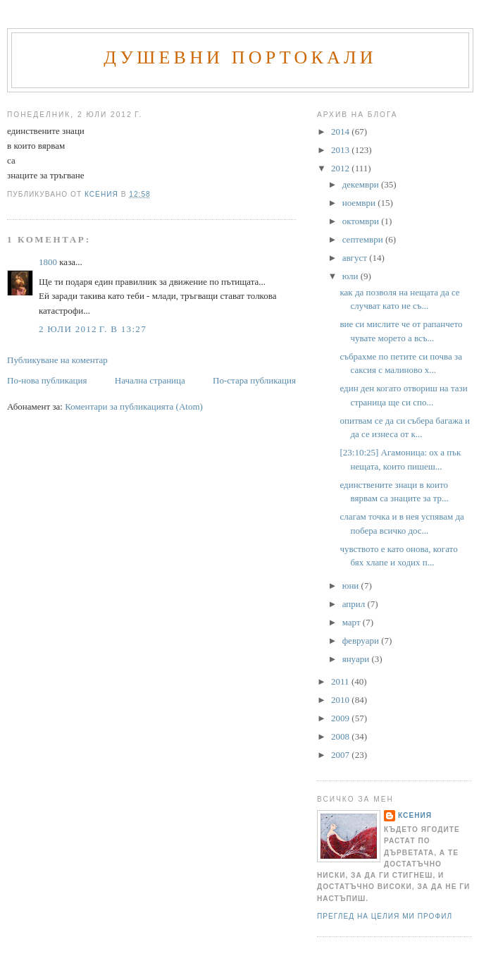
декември (362, 184)
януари (357, 659)
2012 (341, 168)
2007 (341, 755)
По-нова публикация (47, 380)
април (355, 604)
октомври (362, 221)
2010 (341, 700)
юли (352, 276)
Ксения (415, 815)
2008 (341, 736)
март (353, 622)
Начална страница (150, 380)
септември (364, 239)
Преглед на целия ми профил (385, 916)
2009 (341, 718)
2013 (341, 150)
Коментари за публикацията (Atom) (134, 406)
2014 (341, 131)
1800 (48, 262)
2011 (341, 681)
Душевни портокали (240, 57)
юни (352, 586)
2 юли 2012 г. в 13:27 (93, 329)
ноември (360, 203)
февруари (362, 641)
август (356, 258)
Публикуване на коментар (57, 360)
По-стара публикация (254, 380)
